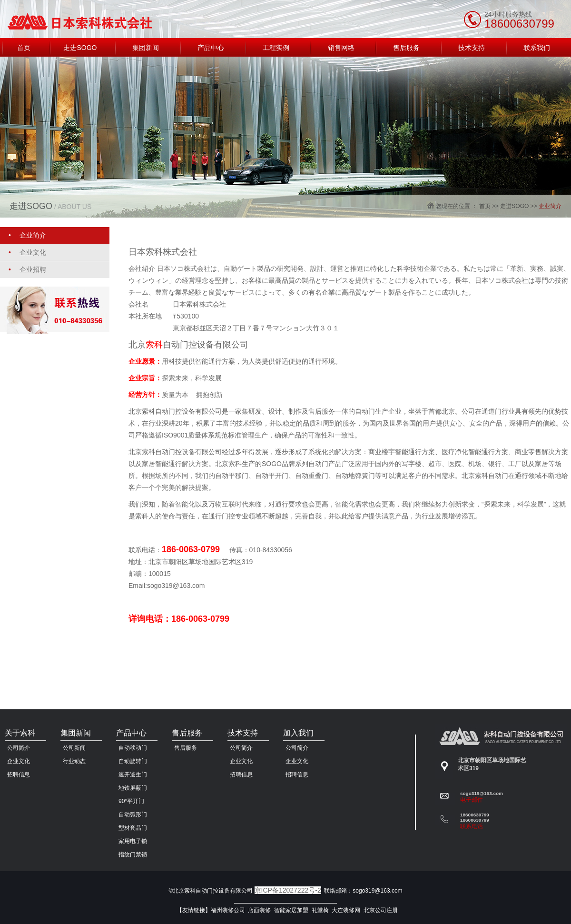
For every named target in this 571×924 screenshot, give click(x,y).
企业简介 (550, 206)
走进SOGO (514, 206)
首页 (485, 206)
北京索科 (175, 411)
